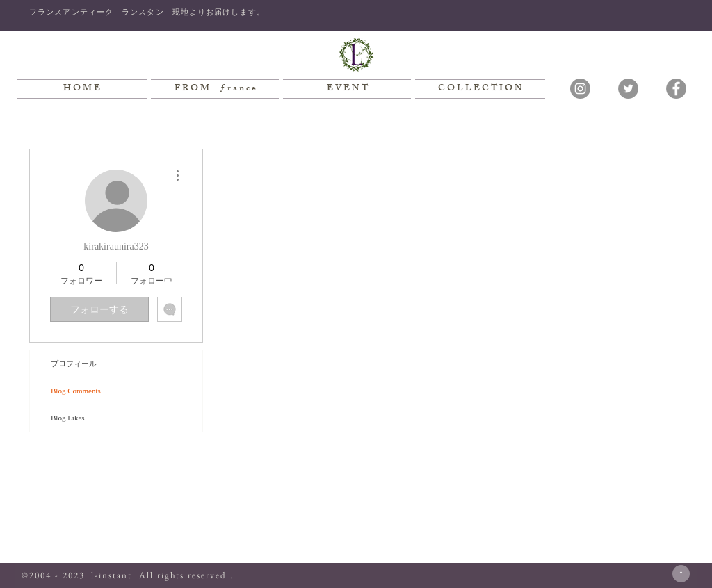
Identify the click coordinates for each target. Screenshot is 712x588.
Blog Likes (68, 418)
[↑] (681, 574)
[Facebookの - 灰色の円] (676, 89)
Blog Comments (76, 391)
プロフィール (74, 364)
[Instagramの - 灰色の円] (580, 89)
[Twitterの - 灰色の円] (628, 89)
